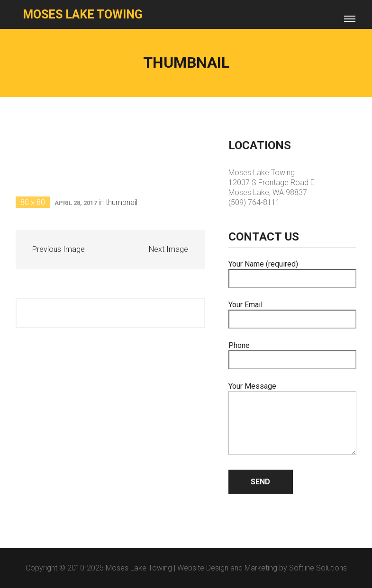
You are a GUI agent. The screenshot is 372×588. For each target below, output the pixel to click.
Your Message (293, 419)
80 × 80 (33, 202)
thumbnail (122, 202)
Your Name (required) (293, 271)
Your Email (293, 312)
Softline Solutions (318, 568)
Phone (293, 353)
